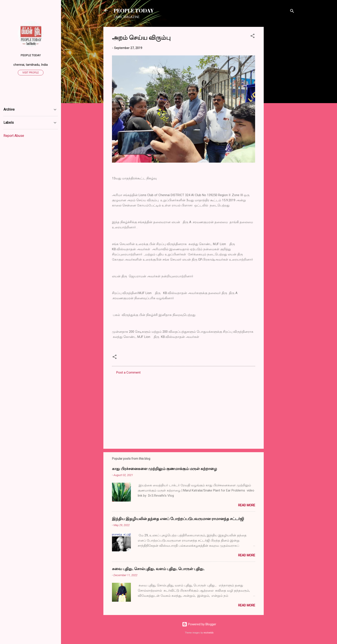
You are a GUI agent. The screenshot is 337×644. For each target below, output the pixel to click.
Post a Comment (128, 372)
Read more (247, 505)
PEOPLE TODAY (134, 10)
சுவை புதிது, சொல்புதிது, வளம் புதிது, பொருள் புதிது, (158, 569)
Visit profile (31, 73)
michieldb (208, 633)
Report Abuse (14, 136)
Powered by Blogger (199, 624)
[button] (253, 37)
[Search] (292, 12)
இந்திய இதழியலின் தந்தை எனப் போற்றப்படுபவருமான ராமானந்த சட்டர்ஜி (178, 519)
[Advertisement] (281, 91)
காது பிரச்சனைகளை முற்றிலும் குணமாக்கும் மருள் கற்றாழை (164, 469)
